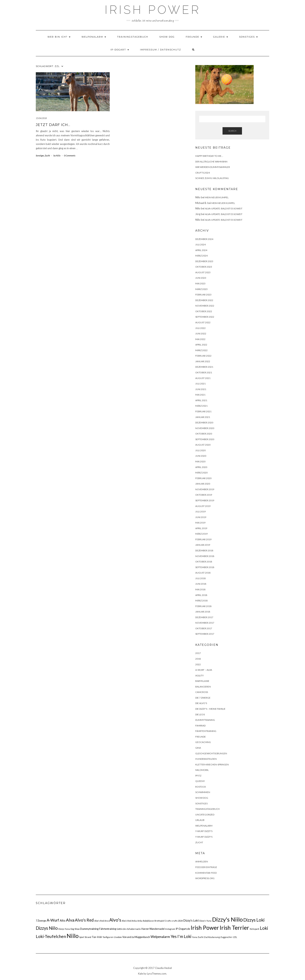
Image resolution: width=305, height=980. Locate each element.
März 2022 (201, 350)
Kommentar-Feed (206, 873)
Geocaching (203, 742)
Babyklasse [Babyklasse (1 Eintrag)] (148, 921)
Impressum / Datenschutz (161, 50)
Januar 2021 (203, 417)
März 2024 (201, 256)
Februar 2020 (203, 478)
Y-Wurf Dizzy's (204, 831)
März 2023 (201, 289)
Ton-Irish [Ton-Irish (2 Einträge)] (97, 937)
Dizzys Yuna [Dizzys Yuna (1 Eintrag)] (64, 929)
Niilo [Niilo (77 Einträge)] (73, 936)
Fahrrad (200, 726)
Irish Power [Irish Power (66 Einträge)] (205, 928)
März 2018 (201, 601)
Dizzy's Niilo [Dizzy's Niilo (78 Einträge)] (227, 919)
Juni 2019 (201, 517)
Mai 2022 (200, 339)
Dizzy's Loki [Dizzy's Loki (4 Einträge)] (191, 920)
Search (232, 131)
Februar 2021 (203, 411)
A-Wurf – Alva (204, 670)
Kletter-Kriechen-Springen (212, 765)
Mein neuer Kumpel (217, 197)
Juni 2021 (201, 389)
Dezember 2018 (204, 550)
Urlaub (200, 820)
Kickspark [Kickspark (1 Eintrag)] (255, 929)
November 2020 (205, 428)
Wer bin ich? (59, 37)
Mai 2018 (200, 589)
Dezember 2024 (204, 239)
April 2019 (201, 528)
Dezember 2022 (204, 300)
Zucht (47, 156)
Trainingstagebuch (133, 37)
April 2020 (201, 467)
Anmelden (202, 861)
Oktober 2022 (204, 311)
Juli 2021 (200, 384)
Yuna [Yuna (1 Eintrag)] (195, 937)
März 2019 (201, 534)
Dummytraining (205, 720)
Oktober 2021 (204, 372)
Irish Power (153, 10)
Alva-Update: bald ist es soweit (224, 208)
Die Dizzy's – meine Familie (210, 709)
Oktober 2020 (204, 434)
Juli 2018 (200, 578)
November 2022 (205, 306)
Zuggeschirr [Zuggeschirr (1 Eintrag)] (227, 937)
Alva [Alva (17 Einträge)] (70, 920)
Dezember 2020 (204, 423)
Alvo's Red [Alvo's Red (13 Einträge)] (84, 920)
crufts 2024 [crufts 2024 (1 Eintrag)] (177, 921)
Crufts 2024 (202, 173)
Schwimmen (203, 792)
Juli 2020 (200, 450)
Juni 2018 (201, 584)
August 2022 (203, 322)
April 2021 (201, 400)
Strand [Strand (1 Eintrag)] (88, 937)
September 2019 (205, 500)
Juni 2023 (201, 278)
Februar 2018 (203, 606)
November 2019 (205, 489)
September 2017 (205, 634)
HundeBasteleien (206, 759)
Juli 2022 (200, 328)
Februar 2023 (203, 295)
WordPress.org (205, 878)
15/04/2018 (41, 118)
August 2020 (203, 445)
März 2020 (201, 473)
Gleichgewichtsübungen (211, 753)
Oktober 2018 (204, 562)
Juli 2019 (200, 512)
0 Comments (70, 156)
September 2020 (205, 439)
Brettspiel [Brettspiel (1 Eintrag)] (159, 921)
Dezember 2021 (204, 367)
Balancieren (203, 687)
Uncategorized (205, 815)
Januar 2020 (203, 484)
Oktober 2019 (204, 495)
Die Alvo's (201, 703)
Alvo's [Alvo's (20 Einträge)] (115, 920)
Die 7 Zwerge (203, 698)
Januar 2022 (203, 361)
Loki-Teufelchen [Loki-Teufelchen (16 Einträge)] (51, 936)
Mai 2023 (200, 283)
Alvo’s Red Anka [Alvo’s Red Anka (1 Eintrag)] (129, 921)
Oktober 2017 (204, 628)
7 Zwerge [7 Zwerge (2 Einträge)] (41, 921)
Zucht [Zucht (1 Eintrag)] (201, 937)
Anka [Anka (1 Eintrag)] (140, 921)
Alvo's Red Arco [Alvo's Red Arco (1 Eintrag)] (102, 921)
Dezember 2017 (204, 617)
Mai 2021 (200, 395)
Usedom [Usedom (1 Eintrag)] (118, 937)
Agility (199, 676)
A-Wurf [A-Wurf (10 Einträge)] (53, 920)
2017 (198, 653)
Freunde (194, 37)
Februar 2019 (203, 539)
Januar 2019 (203, 545)
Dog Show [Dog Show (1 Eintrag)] (75, 929)
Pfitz (198, 776)
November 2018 (205, 556)
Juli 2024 (200, 245)
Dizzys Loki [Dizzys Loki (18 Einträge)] (254, 920)
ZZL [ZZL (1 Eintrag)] (235, 937)
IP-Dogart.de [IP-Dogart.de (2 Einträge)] (183, 929)
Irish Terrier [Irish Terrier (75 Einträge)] (234, 928)
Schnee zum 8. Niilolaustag (212, 178)
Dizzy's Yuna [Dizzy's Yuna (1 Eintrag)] (205, 921)
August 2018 (203, 573)
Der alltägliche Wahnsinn (211, 162)
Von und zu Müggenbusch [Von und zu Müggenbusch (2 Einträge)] (136, 937)
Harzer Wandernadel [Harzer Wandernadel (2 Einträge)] (153, 929)
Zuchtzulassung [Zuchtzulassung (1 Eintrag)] (212, 937)
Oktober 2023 (204, 267)
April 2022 (201, 345)
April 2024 (201, 250)
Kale (141, 974)
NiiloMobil (202, 770)
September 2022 (205, 317)
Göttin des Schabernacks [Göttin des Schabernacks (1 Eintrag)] (129, 929)
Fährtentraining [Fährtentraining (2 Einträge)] (108, 929)
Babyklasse (202, 681)
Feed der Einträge (206, 867)
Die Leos (200, 714)
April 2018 (201, 595)
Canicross (202, 692)
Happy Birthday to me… (209, 156)
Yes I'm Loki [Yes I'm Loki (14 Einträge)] (181, 936)
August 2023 (203, 272)
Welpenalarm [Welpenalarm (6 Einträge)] (160, 937)
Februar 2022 (203, 356)
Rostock (201, 787)
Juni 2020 (201, 456)
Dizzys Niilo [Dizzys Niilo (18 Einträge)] (47, 928)
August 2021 (203, 378)
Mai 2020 (200, 461)
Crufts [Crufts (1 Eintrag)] (168, 921)
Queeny (200, 781)
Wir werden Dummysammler (213, 167)
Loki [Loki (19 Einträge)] (264, 928)
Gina (198, 748)
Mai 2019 (200, 523)
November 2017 (205, 623)
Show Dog (167, 37)
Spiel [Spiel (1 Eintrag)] (82, 937)
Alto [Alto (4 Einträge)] (63, 920)
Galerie (221, 37)
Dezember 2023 (204, 261)
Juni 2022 (201, 334)
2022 (198, 664)
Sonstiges (248, 37)
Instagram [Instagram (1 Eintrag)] (170, 929)
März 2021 (201, 406)
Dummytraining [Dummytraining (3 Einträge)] (89, 929)
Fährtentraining (206, 731)
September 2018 (205, 567)
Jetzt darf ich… (53, 125)
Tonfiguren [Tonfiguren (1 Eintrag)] (108, 937)
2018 (198, 659)
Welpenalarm (94, 37)
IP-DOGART (120, 50)
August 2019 (203, 506)
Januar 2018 (203, 612)
